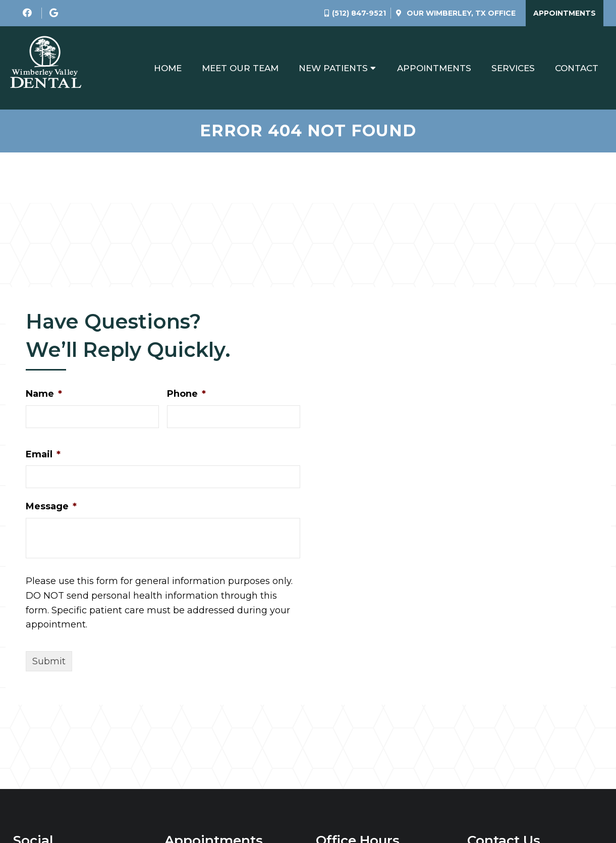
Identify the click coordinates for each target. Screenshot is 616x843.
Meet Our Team (240, 68)
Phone (186, 394)
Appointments (565, 13)
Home (168, 68)
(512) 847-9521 (359, 13)
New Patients (333, 68)
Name (44, 394)
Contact (577, 68)
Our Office (460, 13)
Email (43, 454)
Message (51, 506)
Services (513, 68)
